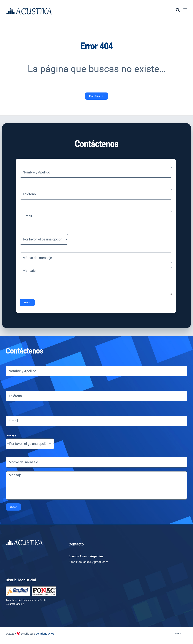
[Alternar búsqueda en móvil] (178, 10)
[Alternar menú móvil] (185, 10)
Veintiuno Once (45, 634)
